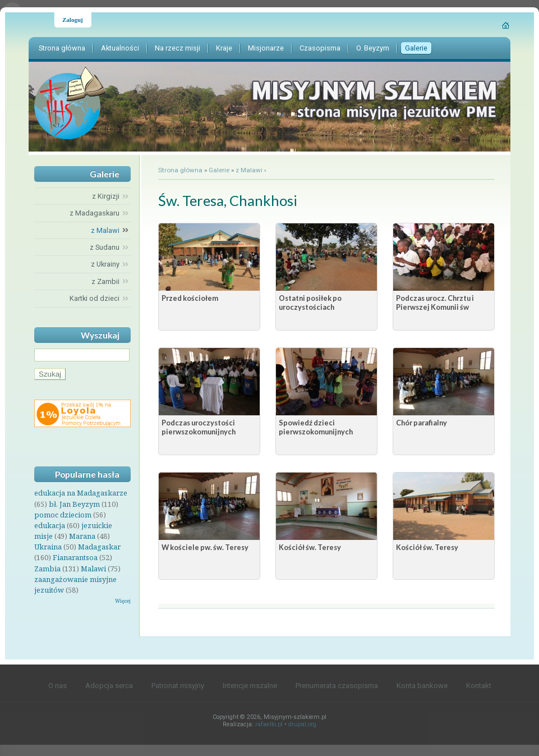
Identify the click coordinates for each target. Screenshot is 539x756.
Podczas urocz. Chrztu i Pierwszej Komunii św (435, 303)
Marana (82, 536)
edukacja (50, 525)
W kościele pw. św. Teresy (205, 547)
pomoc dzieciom (63, 515)
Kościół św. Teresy (310, 547)
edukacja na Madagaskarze (81, 493)
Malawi (93, 569)
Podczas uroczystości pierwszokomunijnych (199, 427)
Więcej (123, 601)
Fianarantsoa (75, 557)
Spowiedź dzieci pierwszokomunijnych (316, 427)
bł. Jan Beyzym (74, 504)
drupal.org (302, 724)
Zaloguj (73, 20)
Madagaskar (99, 547)
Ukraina (48, 547)
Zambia (47, 569)
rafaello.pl (269, 724)
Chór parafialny (421, 423)
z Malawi (249, 170)
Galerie (219, 170)
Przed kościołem (190, 298)
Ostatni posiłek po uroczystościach (310, 303)
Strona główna (180, 170)
